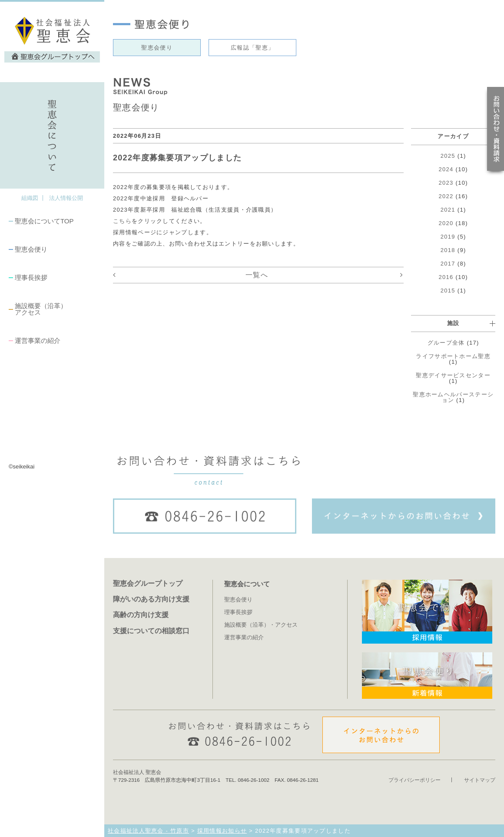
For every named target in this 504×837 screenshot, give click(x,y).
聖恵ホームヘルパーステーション (453, 397)
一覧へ (257, 275)
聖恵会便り (31, 249)
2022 (446, 196)
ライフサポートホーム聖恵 (453, 356)
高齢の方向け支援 (141, 614)
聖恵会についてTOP (44, 221)
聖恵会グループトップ (148, 583)
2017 (448, 264)
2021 (448, 210)
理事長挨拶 (31, 277)
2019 (448, 237)
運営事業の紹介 (38, 340)
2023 (446, 183)
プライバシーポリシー (414, 780)
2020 (446, 223)
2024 (446, 169)
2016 (446, 277)
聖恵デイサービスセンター (453, 375)
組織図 (30, 198)
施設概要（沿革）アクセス (41, 309)
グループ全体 (446, 343)
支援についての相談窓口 (151, 631)
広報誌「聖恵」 (252, 48)
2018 (448, 250)
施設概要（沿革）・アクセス (261, 625)
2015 (448, 291)
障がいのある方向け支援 (151, 599)
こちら (122, 221)
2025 (448, 156)
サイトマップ (480, 780)
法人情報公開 (66, 198)
